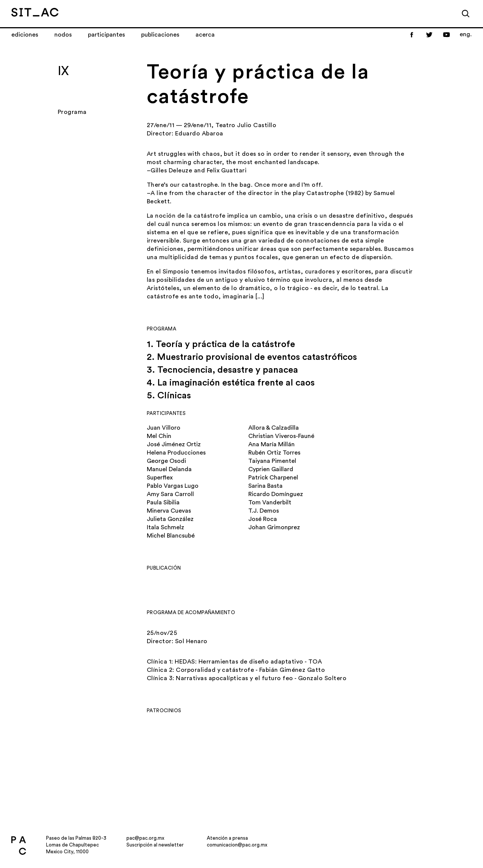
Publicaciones (160, 35)
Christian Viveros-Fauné (281, 436)
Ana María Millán (271, 444)
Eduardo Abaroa (199, 134)
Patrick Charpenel (273, 478)
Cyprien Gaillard (271, 469)
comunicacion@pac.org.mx (237, 845)
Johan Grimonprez (274, 527)
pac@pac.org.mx (145, 838)
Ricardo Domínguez (276, 494)
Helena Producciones (176, 453)
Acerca (205, 35)
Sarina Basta (265, 486)
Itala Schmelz (165, 527)
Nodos (63, 35)
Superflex (160, 478)
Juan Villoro (164, 428)
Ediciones (25, 35)
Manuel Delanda (169, 469)
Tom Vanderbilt (270, 502)
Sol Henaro (191, 641)
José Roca (263, 519)
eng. (466, 34)
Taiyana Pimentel (272, 461)
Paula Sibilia (163, 502)
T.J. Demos (264, 511)
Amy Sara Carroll (170, 494)
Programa (72, 112)
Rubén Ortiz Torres (274, 453)
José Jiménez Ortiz (174, 444)
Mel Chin (159, 436)
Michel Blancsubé (171, 536)
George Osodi (166, 461)
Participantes (106, 35)
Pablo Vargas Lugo (173, 486)
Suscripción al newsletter (155, 845)
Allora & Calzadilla (274, 428)
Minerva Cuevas (169, 511)
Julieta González (170, 519)
